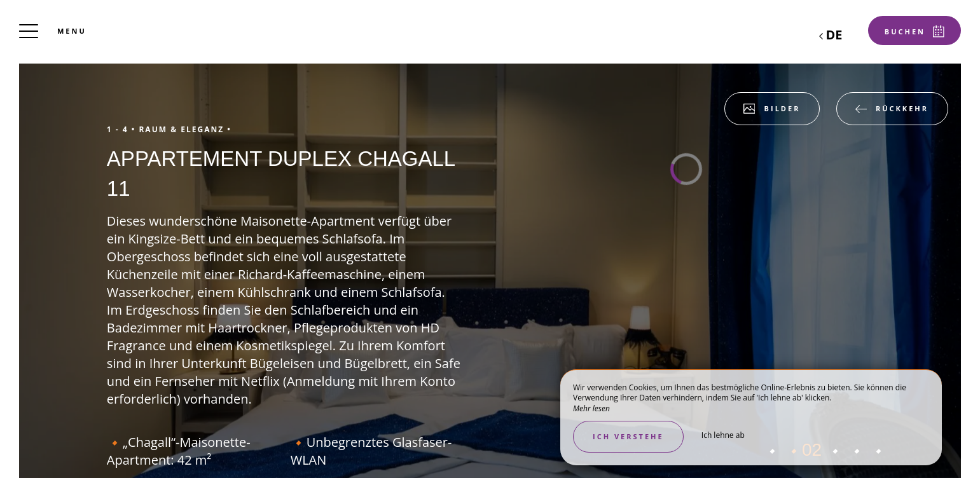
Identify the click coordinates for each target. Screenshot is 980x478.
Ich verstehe (628, 436)
